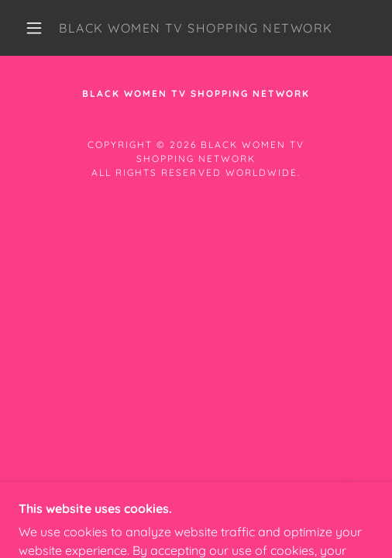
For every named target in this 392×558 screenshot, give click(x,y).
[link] (196, 28)
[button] (36, 28)
